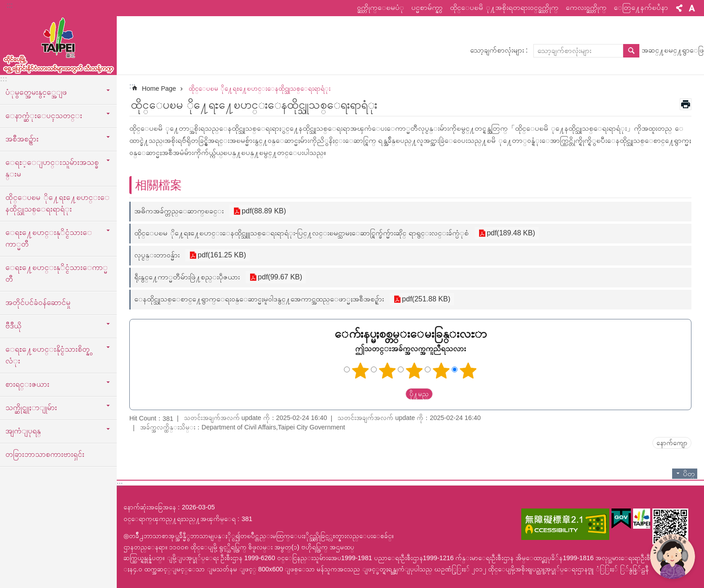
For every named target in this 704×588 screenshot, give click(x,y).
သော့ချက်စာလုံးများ (497, 50)
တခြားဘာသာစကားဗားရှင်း (45, 454)
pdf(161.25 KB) (221, 255)
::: (10, 5)
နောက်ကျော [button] (672, 443)
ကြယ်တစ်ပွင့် (361, 371)
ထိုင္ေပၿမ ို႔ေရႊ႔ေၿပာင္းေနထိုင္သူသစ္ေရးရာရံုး (57, 203)
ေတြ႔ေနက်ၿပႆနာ (641, 7)
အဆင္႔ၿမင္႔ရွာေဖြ (673, 50)
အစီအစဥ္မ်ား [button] (22, 139)
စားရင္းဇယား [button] (27, 384)
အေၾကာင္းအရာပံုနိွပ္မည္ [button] (686, 104)
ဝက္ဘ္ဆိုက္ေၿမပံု (381, 7)
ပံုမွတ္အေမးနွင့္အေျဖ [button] (36, 92)
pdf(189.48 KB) (510, 233)
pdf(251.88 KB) (425, 299)
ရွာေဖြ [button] (631, 51)
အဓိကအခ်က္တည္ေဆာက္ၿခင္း (179, 211)
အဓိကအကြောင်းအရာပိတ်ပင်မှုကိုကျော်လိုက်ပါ (5, 5)
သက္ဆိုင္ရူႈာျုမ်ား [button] (31, 407)
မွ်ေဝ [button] (679, 8)
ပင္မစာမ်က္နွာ (427, 7)
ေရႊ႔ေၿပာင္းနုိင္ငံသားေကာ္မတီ (57, 273)
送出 (397, 394)
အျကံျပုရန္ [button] (23, 431)
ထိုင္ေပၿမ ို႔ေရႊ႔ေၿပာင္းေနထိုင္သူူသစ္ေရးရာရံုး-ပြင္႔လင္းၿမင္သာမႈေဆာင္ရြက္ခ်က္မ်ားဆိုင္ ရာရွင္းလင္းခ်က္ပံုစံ (301, 233)
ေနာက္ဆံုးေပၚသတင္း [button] (44, 115)
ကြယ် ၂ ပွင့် (387, 371)
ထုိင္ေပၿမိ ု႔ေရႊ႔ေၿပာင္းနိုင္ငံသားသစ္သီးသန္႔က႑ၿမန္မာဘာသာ (58, 44)
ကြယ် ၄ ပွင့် (441, 371)
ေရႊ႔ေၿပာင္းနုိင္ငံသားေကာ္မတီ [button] (49, 238)
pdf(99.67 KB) (279, 277)
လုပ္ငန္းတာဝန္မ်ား (157, 255)
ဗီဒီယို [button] (13, 326)
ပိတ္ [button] (689, 474)
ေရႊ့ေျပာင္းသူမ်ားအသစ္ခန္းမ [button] (52, 168)
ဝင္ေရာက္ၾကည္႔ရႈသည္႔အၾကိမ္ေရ (180, 519)
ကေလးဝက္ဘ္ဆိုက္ (586, 7)
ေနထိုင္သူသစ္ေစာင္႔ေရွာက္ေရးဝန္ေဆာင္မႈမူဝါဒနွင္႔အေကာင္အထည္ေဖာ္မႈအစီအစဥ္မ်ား (259, 299)
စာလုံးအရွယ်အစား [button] (692, 8)
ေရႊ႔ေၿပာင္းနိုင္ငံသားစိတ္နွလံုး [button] (48, 355)
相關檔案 (158, 185)
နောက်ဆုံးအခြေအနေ (150, 507)
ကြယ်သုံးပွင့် (414, 371)
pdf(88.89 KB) (263, 211)
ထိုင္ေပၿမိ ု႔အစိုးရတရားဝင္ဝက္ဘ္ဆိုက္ (504, 7)
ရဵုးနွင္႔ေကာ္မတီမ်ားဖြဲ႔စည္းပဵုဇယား (187, 277)
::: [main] (132, 86)
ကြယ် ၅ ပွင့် (468, 371)
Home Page (159, 88)
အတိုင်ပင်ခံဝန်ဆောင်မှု (38, 302)
